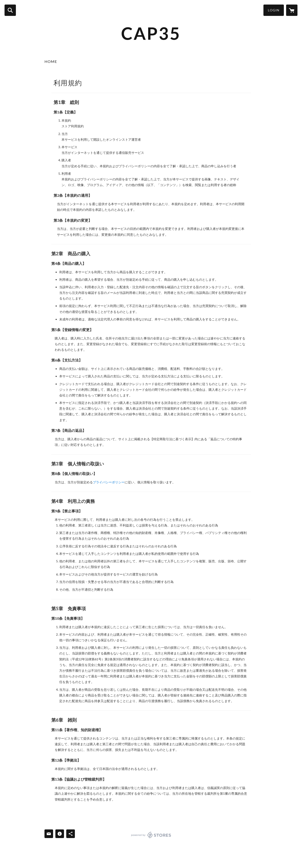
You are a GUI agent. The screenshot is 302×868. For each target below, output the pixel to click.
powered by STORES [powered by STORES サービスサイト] (151, 835)
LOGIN (274, 10)
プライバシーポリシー (109, 482)
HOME (51, 61)
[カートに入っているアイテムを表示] (292, 10)
